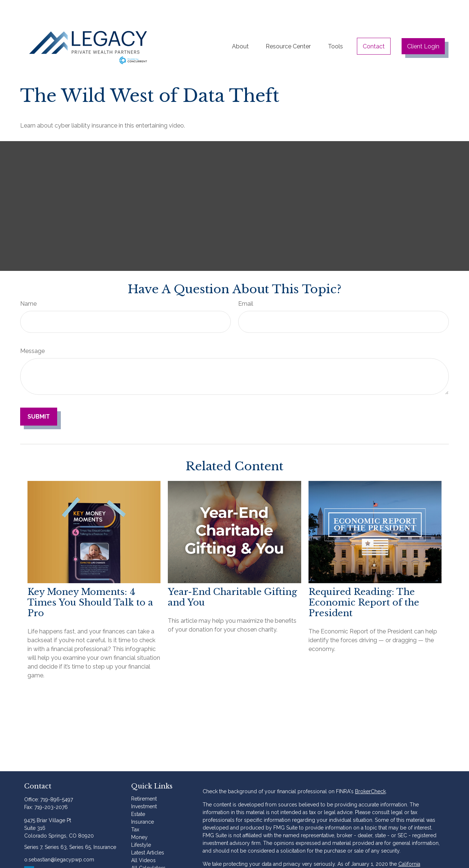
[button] (240, 26)
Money (139, 819)
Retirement (144, 780)
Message (32, 333)
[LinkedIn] (29, 853)
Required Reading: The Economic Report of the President (364, 584)
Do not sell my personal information (245, 861)
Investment (144, 788)
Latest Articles (148, 834)
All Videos (143, 842)
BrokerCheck (370, 773)
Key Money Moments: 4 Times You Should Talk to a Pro (90, 584)
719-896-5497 (57, 781)
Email (246, 285)
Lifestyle (141, 827)
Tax (135, 811)
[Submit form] (39, 398)
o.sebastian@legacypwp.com (59, 841)
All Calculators (148, 850)
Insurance (143, 803)
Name (28, 285)
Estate (138, 796)
